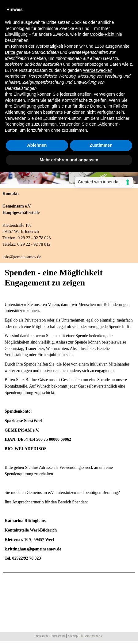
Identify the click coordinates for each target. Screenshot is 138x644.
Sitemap (73, 636)
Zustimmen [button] (101, 145)
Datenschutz (58, 636)
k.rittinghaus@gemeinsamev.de (33, 549)
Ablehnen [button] (37, 145)
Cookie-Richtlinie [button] (106, 34)
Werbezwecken (98, 70)
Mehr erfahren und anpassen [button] (69, 160)
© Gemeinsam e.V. (92, 636)
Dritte (10, 52)
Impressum (41, 636)
